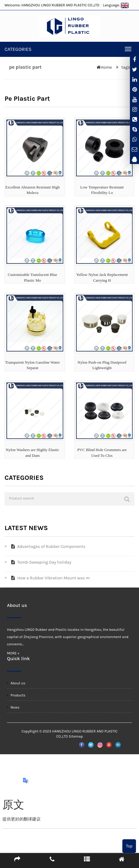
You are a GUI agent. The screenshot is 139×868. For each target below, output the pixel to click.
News (13, 707)
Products (16, 695)
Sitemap (76, 736)
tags (125, 67)
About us (16, 683)
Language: (116, 5)
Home (106, 67)
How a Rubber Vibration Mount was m (49, 578)
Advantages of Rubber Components (47, 547)
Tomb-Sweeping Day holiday (40, 562)
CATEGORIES (18, 49)
